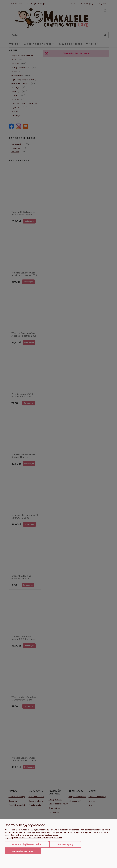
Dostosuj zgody (65, 844)
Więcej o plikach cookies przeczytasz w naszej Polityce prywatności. (33, 838)
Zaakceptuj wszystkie (23, 851)
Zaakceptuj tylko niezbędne (27, 844)
